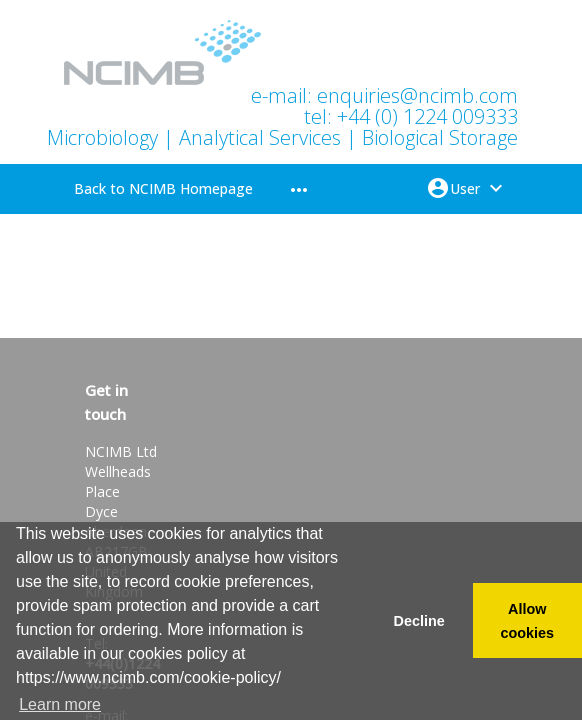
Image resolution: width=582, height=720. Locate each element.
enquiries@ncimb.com (417, 95)
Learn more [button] (60, 704)
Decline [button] (418, 621)
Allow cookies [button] (528, 621)
